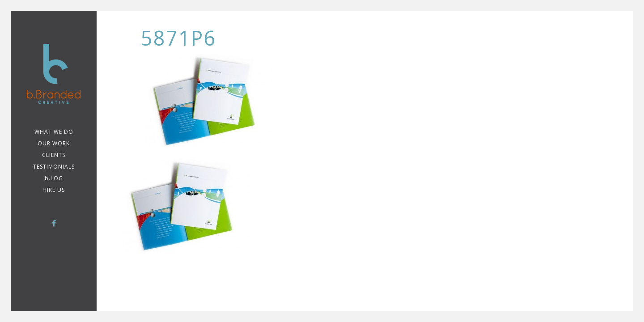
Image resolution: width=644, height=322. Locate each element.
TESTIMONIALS (54, 167)
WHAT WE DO (54, 132)
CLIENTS (54, 155)
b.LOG (54, 178)
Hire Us (54, 190)
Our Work (54, 143)
